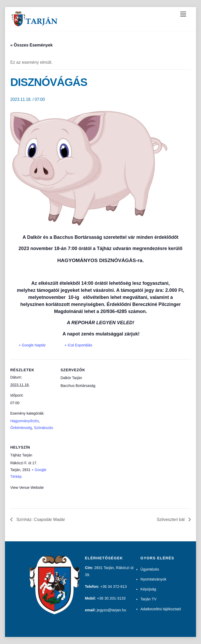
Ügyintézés (150, 569)
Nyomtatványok (153, 579)
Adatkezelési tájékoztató (161, 609)
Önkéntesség (21, 428)
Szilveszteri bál (171, 520)
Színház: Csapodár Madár (40, 520)
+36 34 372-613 (113, 587)
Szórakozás (43, 428)
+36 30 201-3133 (111, 598)
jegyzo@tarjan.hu (111, 610)
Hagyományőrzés (24, 421)
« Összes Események (31, 45)
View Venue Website (27, 488)
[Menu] (183, 14)
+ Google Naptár (32, 345)
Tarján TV (148, 599)
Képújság (148, 589)
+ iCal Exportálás (78, 345)
